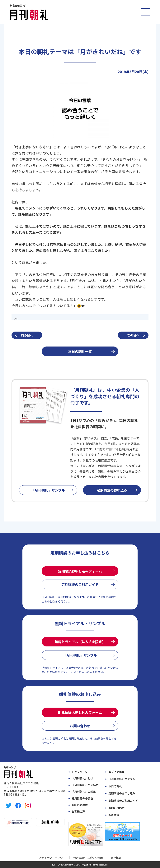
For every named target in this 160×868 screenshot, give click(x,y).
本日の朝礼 (115, 786)
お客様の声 (78, 812)
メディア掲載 (116, 772)
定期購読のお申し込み (122, 793)
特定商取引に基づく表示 (88, 858)
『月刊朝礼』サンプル (48, 490)
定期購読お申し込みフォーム (80, 571)
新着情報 (114, 815)
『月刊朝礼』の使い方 (85, 785)
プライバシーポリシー (52, 858)
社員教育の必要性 (82, 798)
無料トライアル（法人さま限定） (80, 642)
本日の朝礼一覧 (80, 351)
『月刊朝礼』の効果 (84, 792)
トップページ (80, 772)
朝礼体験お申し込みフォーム (80, 712)
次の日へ (133, 335)
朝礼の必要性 (80, 805)
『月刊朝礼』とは (82, 778)
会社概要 (116, 858)
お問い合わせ (80, 726)
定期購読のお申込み (112, 490)
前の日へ (27, 335)
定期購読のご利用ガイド (80, 584)
